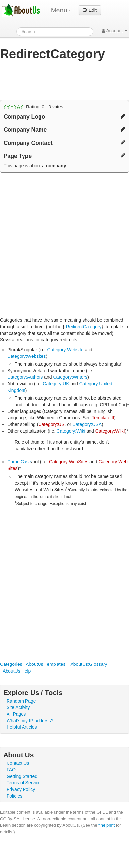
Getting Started (22, 776)
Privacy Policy (21, 789)
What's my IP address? (30, 721)
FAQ (11, 770)
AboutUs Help (17, 671)
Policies (14, 796)
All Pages (16, 714)
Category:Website (65, 350)
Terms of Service (24, 783)
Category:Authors (25, 377)
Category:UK (56, 384)
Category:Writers (70, 377)
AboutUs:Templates (46, 664)
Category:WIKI (110, 431)
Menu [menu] (61, 10)
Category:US (51, 424)
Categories (11, 664)
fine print (106, 825)
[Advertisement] (52, 82)
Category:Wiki (71, 431)
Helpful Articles (22, 727)
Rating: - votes (33, 107)
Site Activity (18, 707)
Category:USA (87, 424)
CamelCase (19, 462)
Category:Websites (26, 356)
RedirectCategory (84, 327)
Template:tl (103, 418)
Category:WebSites (69, 462)
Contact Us (18, 763)
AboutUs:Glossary (89, 664)
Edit (90, 10)
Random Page (21, 701)
